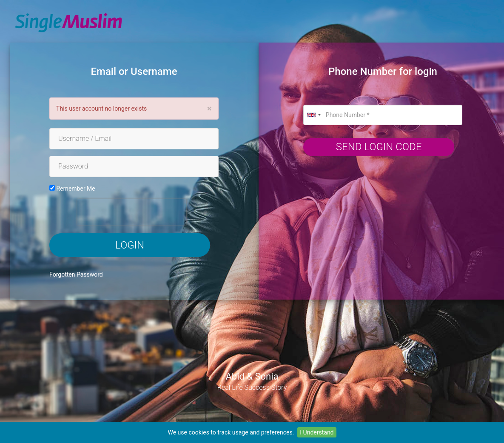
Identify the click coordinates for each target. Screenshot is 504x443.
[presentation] (132, 212)
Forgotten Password (76, 274)
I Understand (317, 432)
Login (130, 245)
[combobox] (313, 115)
